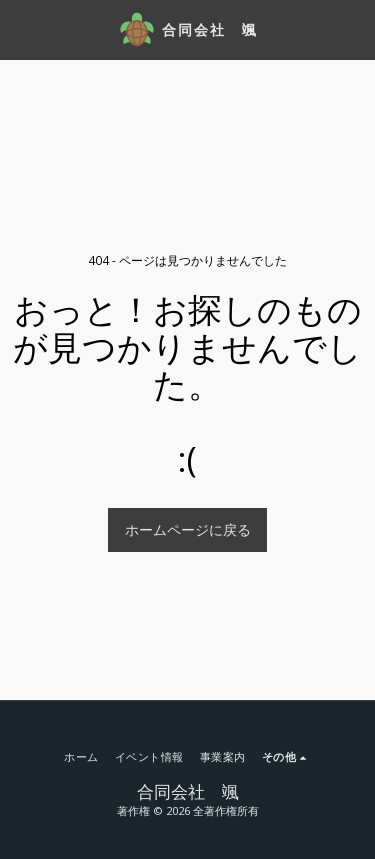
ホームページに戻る (188, 529)
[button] (22, 28)
